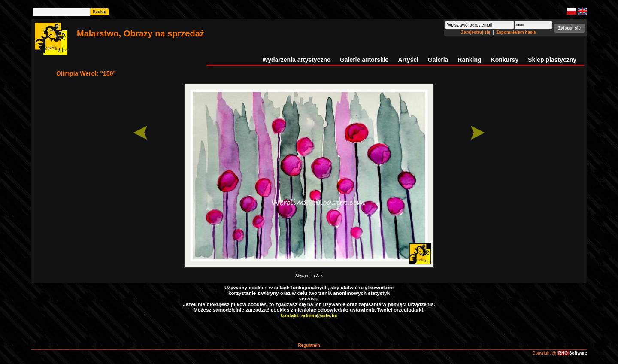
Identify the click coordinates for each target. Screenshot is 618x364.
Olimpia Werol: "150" (86, 73)
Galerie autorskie (364, 60)
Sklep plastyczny (552, 60)
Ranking (469, 60)
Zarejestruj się (477, 32)
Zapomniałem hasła (516, 32)
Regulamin (309, 345)
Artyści (408, 60)
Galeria (438, 60)
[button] (570, 28)
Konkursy (505, 60)
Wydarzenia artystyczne (296, 60)
